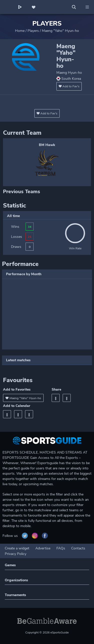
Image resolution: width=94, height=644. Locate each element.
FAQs (61, 548)
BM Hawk (47, 145)
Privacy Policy (16, 554)
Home (20, 31)
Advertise (43, 548)
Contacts (78, 548)
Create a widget (17, 548)
